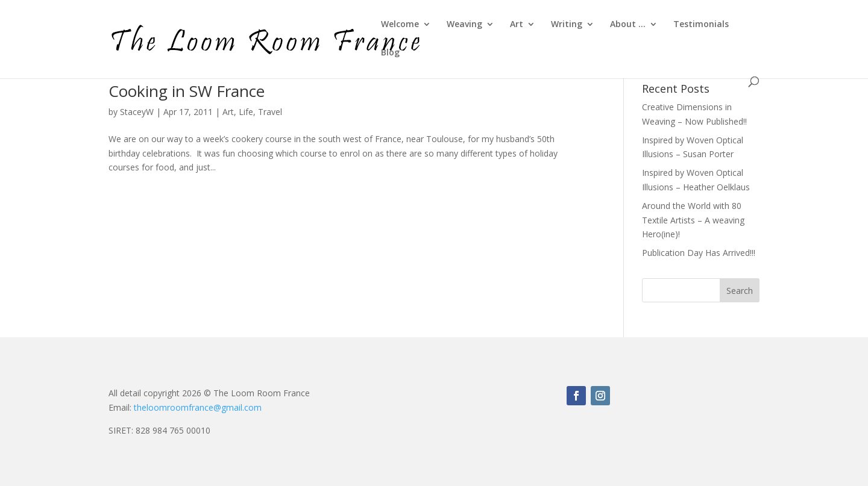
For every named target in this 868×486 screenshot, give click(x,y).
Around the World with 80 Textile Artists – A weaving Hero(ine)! (693, 220)
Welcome (400, 25)
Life (246, 112)
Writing (567, 25)
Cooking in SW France (187, 91)
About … (628, 25)
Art (517, 25)
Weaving (464, 25)
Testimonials (701, 25)
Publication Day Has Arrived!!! (699, 253)
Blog (390, 53)
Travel (270, 112)
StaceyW (137, 112)
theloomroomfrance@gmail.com (198, 407)
